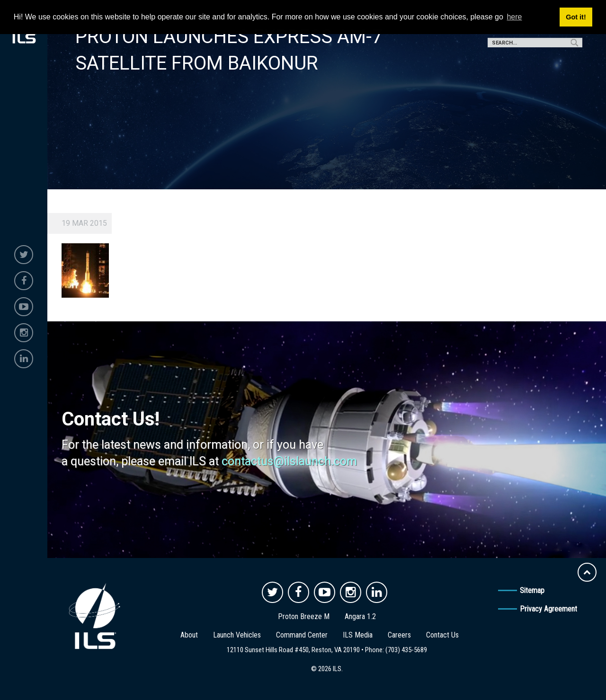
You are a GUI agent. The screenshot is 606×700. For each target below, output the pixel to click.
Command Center (302, 635)
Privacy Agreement (548, 609)
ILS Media (358, 635)
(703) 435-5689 (406, 650)
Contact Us (442, 635)
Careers (399, 635)
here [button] (514, 17)
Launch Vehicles (237, 635)
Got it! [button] (576, 17)
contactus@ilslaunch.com (289, 461)
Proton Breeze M (304, 616)
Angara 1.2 (360, 616)
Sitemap (532, 590)
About (189, 635)
